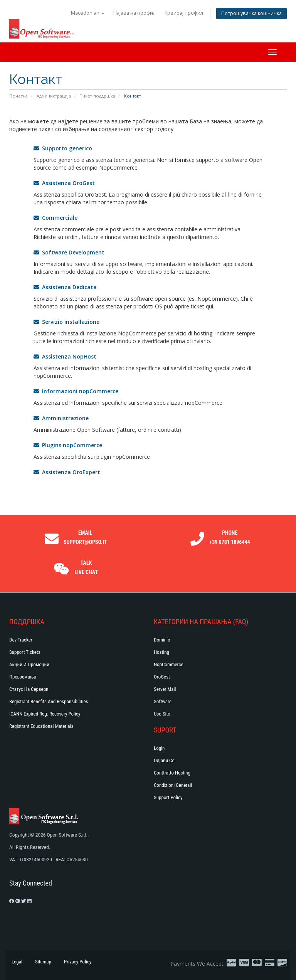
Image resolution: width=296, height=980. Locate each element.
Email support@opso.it (85, 537)
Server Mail (165, 689)
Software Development (69, 252)
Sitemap (43, 962)
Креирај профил (184, 13)
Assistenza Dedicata (65, 287)
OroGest (162, 677)
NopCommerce (169, 664)
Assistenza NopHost (65, 356)
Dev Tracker (21, 640)
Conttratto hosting (172, 773)
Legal (17, 962)
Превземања (23, 677)
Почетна (18, 96)
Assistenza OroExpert (67, 472)
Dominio (162, 640)
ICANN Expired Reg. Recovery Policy (45, 714)
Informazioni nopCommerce (76, 391)
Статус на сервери (29, 689)
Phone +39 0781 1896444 (230, 537)
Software (163, 701)
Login (159, 748)
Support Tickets (25, 652)
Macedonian (88, 13)
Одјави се (164, 760)
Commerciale (55, 218)
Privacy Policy (78, 962)
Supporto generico (63, 148)
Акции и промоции (29, 664)
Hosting (161, 652)
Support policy (168, 797)
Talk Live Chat (86, 567)
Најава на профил (135, 13)
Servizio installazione (66, 322)
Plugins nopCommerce (68, 445)
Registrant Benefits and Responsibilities (49, 701)
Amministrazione (61, 418)
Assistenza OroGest (64, 183)
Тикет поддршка (98, 96)
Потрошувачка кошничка (251, 13)
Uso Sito (162, 714)
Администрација (54, 96)
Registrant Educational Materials (41, 726)
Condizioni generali (173, 785)
